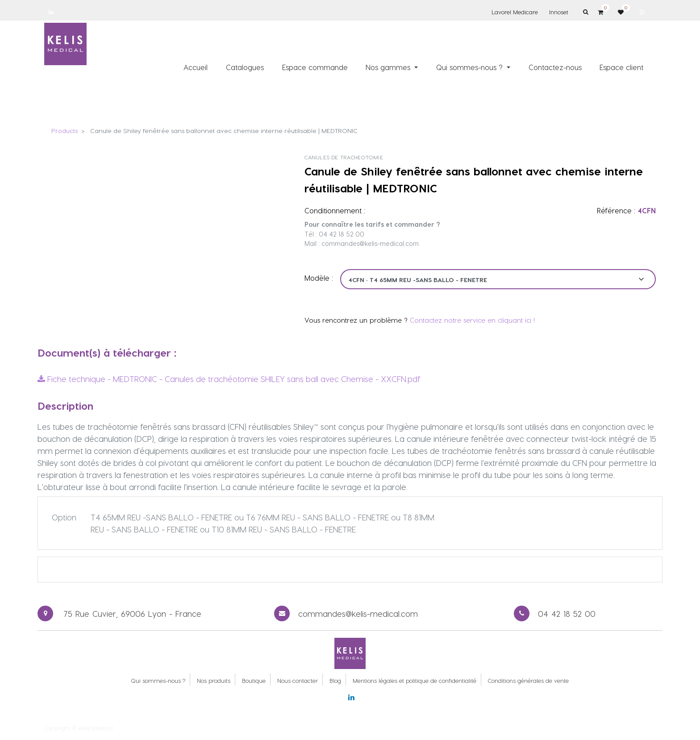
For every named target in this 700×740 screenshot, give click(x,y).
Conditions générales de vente (528, 680)
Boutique (254, 680)
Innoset (559, 12)
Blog (335, 680)
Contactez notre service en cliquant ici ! (472, 320)
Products (65, 131)
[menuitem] (196, 67)
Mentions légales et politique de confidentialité (415, 680)
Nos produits (214, 680)
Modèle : (319, 278)
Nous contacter (298, 680)
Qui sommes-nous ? (158, 680)
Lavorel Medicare (515, 12)
